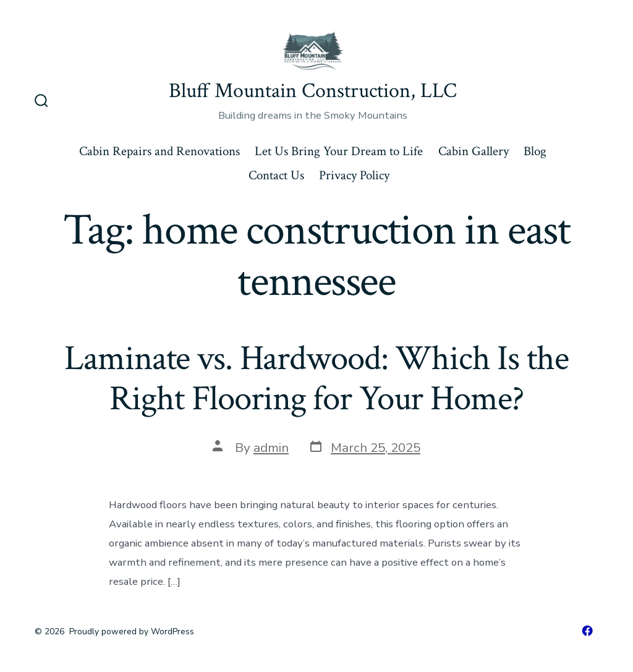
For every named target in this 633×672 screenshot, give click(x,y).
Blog (535, 151)
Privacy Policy (354, 175)
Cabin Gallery (474, 151)
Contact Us (276, 175)
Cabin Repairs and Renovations (159, 151)
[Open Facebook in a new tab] (587, 631)
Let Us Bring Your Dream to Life (339, 151)
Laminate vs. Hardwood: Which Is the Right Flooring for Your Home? (316, 379)
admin (271, 448)
